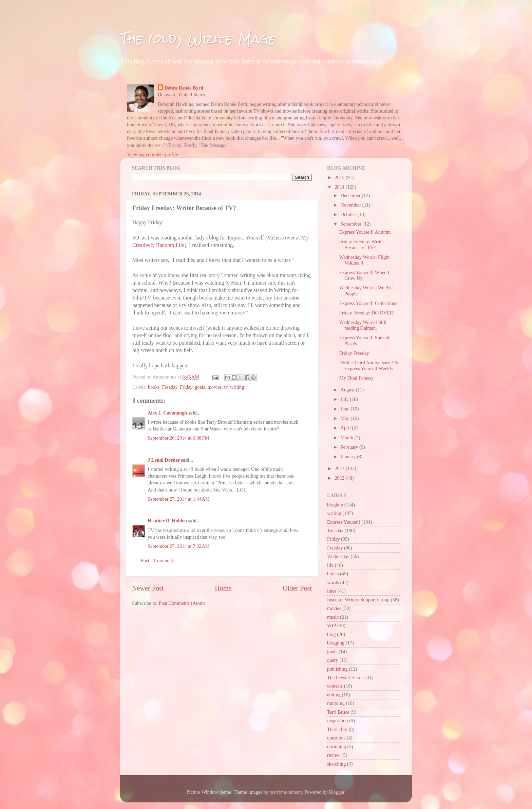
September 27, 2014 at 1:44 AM (179, 499)
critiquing (337, 747)
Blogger (337, 792)
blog (331, 634)
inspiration (338, 720)
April (346, 428)
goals (200, 387)
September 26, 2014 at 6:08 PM (178, 438)
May (346, 418)
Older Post (297, 588)
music (333, 617)
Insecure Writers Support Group (358, 600)
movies (215, 387)
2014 (340, 187)
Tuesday (335, 531)
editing (334, 695)
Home (223, 588)
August (348, 390)
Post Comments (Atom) (182, 603)
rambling (336, 703)
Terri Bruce (338, 712)
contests (335, 686)
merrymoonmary (286, 792)
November (351, 205)
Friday (186, 387)
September (352, 224)
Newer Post (148, 588)
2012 (340, 478)
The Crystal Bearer (346, 677)
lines (332, 591)
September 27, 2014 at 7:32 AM (179, 546)
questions (336, 738)
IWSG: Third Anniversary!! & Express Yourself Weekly (369, 365)
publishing (337, 669)
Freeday (170, 387)
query (333, 660)
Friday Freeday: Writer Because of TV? (362, 244)
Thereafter (337, 729)
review (334, 755)
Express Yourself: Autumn (365, 232)
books (154, 387)
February (350, 447)
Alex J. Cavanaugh (167, 413)
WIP (331, 625)
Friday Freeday (354, 353)
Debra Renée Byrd (184, 88)
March (348, 438)
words (333, 582)
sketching (336, 764)
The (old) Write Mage (198, 39)
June (346, 409)
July (345, 399)
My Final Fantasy (357, 378)
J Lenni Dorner (164, 460)
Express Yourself (344, 522)
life (330, 565)
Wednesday (338, 556)
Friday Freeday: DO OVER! (367, 313)
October (349, 214)
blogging (336, 643)
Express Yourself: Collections (368, 303)
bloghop (335, 505)
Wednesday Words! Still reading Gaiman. (363, 325)
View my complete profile (153, 154)
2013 (340, 468)
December (351, 195)
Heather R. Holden (167, 521)
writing (237, 387)
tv (226, 387)
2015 (340, 177)
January (349, 457)
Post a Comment (157, 560)
